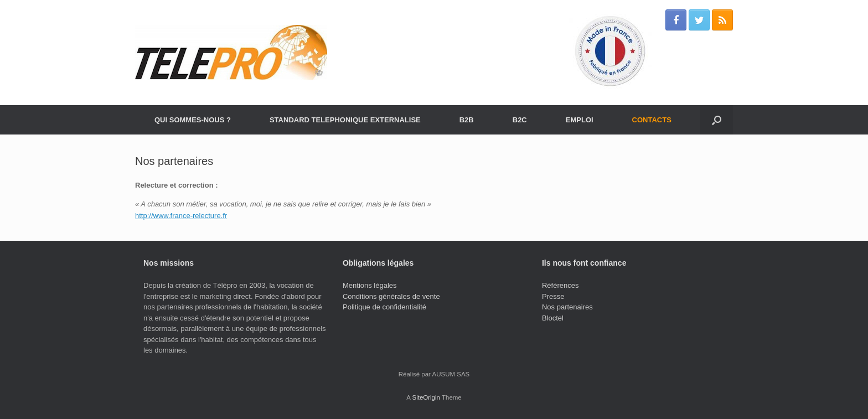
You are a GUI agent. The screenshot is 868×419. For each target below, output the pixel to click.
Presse (553, 296)
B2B (467, 120)
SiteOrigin (426, 397)
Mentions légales (370, 285)
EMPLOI (580, 120)
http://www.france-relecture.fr (181, 216)
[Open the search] (717, 120)
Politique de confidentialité (384, 307)
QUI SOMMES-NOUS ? (193, 120)
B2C (520, 120)
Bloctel (553, 318)
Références (560, 285)
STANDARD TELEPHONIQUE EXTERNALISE (345, 120)
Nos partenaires (567, 307)
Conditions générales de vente (391, 296)
